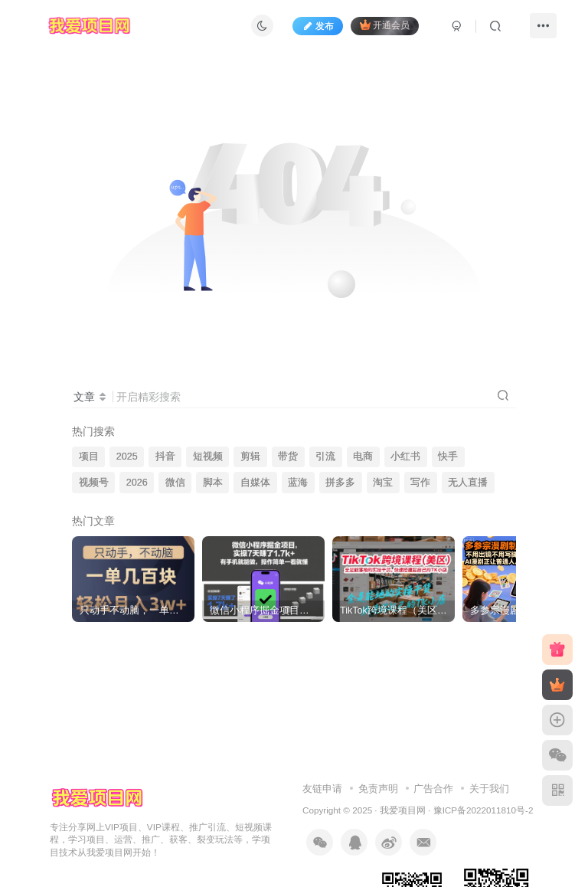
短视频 (208, 457)
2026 (137, 483)
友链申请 (322, 789)
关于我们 (489, 789)
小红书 (405, 457)
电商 (363, 457)
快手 (448, 457)
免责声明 (378, 789)
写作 (420, 483)
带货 (288, 457)
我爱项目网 (403, 810)
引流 (325, 457)
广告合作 (433, 789)
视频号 (94, 483)
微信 (175, 483)
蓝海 (298, 483)
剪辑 (250, 457)
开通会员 (385, 25)
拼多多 (340, 483)
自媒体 (255, 483)
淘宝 (383, 483)
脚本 (213, 483)
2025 (127, 457)
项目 (89, 457)
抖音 (165, 457)
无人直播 (468, 483)
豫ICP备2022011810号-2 (483, 810)
